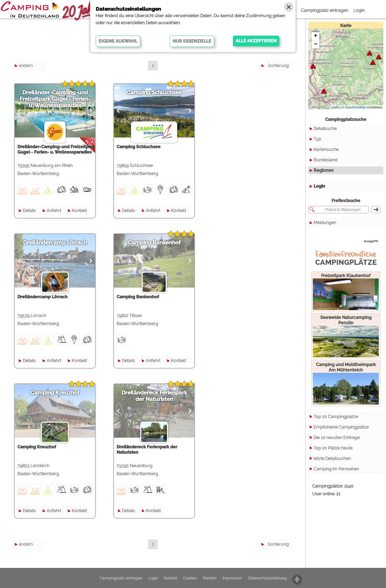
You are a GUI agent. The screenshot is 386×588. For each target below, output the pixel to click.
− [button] (316, 44)
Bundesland (326, 160)
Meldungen (325, 223)
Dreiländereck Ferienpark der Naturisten (154, 396)
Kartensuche (326, 149)
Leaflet (335, 107)
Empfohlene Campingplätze (341, 427)
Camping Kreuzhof (55, 393)
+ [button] (316, 36)
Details (29, 211)
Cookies (190, 578)
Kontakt (79, 211)
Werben (210, 578)
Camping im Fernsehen (336, 469)
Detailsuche (325, 129)
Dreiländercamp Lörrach (55, 243)
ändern (26, 66)
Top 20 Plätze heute (333, 448)
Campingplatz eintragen (325, 10)
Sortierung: (279, 66)
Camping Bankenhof (154, 243)
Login (359, 10)
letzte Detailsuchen (332, 458)
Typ (317, 139)
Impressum (232, 578)
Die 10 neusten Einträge (337, 438)
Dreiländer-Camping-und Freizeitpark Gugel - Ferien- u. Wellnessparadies (55, 99)
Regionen (324, 170)
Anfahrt (54, 211)
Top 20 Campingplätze (336, 417)
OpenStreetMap (355, 107)
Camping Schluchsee (154, 92)
